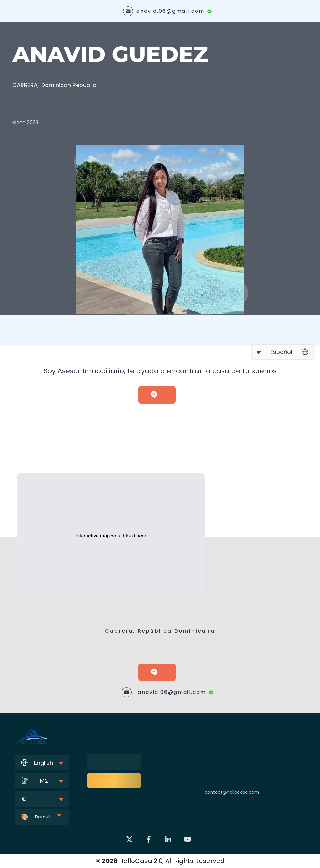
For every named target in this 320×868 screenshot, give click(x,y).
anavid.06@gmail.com (170, 11)
